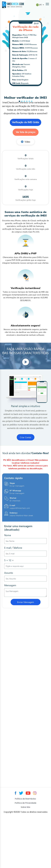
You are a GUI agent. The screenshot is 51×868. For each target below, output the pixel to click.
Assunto (9, 573)
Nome (8, 535)
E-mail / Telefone (13, 548)
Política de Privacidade (26, 803)
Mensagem (10, 585)
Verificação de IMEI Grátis (26, 122)
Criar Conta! (26, 437)
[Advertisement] (26, 700)
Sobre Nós (26, 807)
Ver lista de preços (26, 132)
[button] (19, 101)
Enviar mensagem (17, 486)
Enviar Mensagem (26, 602)
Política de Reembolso (26, 799)
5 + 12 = (9, 560)
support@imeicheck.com (20, 508)
